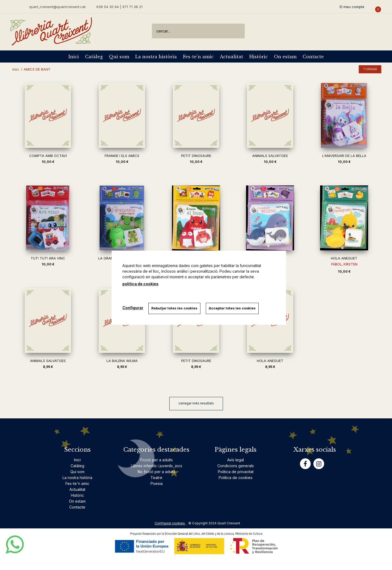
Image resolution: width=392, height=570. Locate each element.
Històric (259, 57)
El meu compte (352, 7)
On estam (285, 57)
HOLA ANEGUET (344, 258)
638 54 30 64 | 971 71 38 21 (119, 7)
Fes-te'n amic (198, 57)
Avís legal (236, 460)
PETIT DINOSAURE (196, 156)
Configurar (133, 308)
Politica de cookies (236, 478)
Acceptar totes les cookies (232, 308)
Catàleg (94, 57)
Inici (74, 57)
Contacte (313, 57)
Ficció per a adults (157, 460)
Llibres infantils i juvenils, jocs (157, 466)
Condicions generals (236, 466)
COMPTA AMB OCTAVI (48, 156)
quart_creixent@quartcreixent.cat (57, 7)
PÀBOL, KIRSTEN (344, 264)
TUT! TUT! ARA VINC (48, 258)
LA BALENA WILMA (122, 361)
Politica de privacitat (236, 472)
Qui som (119, 57)
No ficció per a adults (157, 472)
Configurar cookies (170, 523)
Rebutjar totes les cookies (175, 308)
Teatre (156, 478)
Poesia (157, 483)
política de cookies (140, 284)
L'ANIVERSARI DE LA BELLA (344, 156)
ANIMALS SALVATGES (270, 156)
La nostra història (156, 57)
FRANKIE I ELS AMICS (122, 156)
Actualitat (231, 57)
